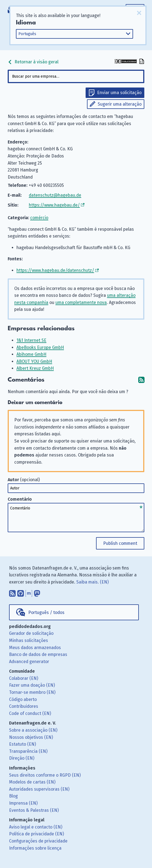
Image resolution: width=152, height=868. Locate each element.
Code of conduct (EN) (30, 713)
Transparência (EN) (28, 751)
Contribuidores (24, 706)
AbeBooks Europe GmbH (40, 347)
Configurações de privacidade (38, 841)
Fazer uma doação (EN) (32, 685)
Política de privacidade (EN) (36, 834)
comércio (39, 218)
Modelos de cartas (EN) (32, 782)
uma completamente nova (81, 302)
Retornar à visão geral (33, 62)
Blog (13, 796)
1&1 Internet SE (31, 340)
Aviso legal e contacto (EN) (36, 827)
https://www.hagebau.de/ (54, 205)
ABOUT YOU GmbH (34, 361)
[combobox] (76, 76)
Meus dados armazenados (35, 648)
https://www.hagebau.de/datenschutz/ (55, 270)
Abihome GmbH (31, 354)
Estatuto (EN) (22, 744)
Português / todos (46, 612)
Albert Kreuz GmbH (35, 368)
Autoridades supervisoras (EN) (39, 789)
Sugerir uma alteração (120, 104)
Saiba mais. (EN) (92, 582)
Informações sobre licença (35, 848)
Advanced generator (29, 662)
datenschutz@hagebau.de (55, 195)
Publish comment (120, 543)
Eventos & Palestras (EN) (34, 810)
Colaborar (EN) (24, 678)
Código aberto (23, 699)
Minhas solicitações (29, 640)
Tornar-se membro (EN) (32, 692)
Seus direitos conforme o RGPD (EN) (45, 775)
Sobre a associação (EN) (33, 730)
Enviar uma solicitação (119, 93)
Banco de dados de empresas (38, 654)
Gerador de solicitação (31, 633)
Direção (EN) (22, 758)
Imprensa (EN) (23, 803)
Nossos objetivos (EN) (31, 737)
